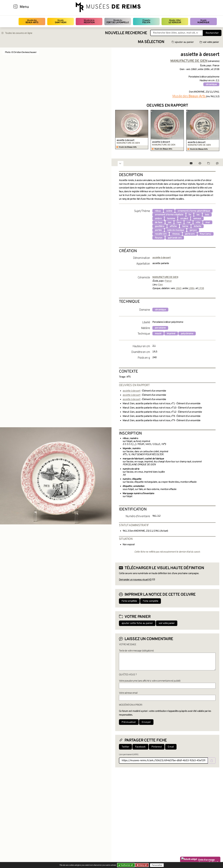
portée (158, 230)
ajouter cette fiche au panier (137, 623)
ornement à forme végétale (169, 215)
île (190, 215)
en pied (184, 219)
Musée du (118, 22)
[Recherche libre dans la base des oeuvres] (177, 33)
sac (170, 222)
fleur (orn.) (205, 234)
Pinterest (157, 747)
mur (208, 222)
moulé (158, 334)
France (168, 281)
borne (185, 226)
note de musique (176, 230)
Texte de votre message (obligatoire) (136, 651)
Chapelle (146, 22)
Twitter (125, 747)
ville (198, 222)
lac (198, 215)
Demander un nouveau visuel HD (135, 580)
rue (189, 222)
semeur (197, 219)
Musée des (32, 22)
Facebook (140, 747)
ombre (158, 219)
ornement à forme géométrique (194, 211)
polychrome (187, 334)
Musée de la (89, 22)
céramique (211, 84)
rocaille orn (161, 234)
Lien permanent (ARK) (129, 755)
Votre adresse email (128, 693)
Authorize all (126, 865)
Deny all (143, 865)
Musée (61, 22)
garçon (193, 230)
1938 (201, 288)
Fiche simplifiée (129, 601)
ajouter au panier (183, 42)
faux (179, 222)
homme (171, 219)
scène (169, 211)
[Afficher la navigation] (15, 7)
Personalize (157, 865)
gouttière (160, 226)
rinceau (176, 234)
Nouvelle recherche (126, 33)
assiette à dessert (126, 140)
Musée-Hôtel (175, 22)
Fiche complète (151, 601)
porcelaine (160, 328)
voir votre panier (209, 42)
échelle (197, 226)
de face (159, 222)
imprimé (171, 334)
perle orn (190, 234)
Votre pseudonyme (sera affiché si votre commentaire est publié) (150, 681)
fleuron (159, 238)
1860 (178, 288)
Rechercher (212, 33)
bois (207, 215)
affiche (173, 226)
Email (171, 747)
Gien (160, 285)
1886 (191, 288)
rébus (158, 211)
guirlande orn (175, 238)
